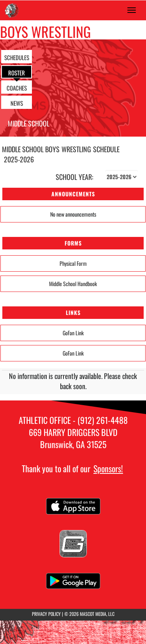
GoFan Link (73, 333)
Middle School (29, 123)
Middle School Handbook (73, 284)
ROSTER (17, 73)
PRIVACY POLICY (46, 614)
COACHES (17, 88)
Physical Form (73, 263)
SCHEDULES (17, 57)
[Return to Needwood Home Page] (12, 10)
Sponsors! (108, 468)
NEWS (17, 103)
